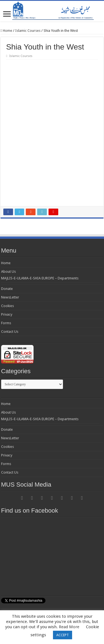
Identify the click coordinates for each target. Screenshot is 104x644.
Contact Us (10, 332)
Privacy (7, 314)
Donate (7, 289)
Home (6, 31)
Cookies (7, 306)
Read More (69, 627)
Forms (6, 323)
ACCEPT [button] (63, 635)
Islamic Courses (28, 31)
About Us (8, 272)
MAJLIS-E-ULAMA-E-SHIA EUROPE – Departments (40, 278)
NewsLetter (10, 297)
